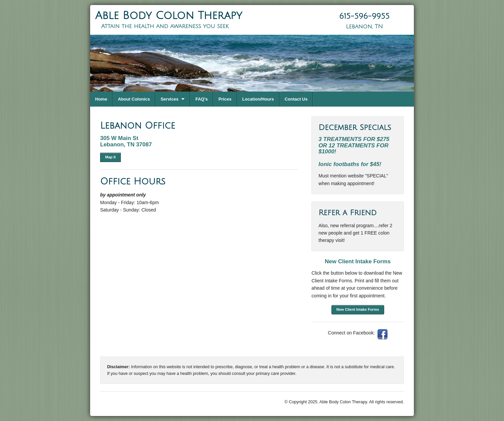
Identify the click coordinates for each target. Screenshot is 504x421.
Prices (225, 99)
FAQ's (201, 99)
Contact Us (296, 99)
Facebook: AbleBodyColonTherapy (383, 334)
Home (101, 99)
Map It (110, 157)
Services (170, 99)
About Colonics (134, 99)
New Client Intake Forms (358, 309)
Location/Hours (258, 99)
